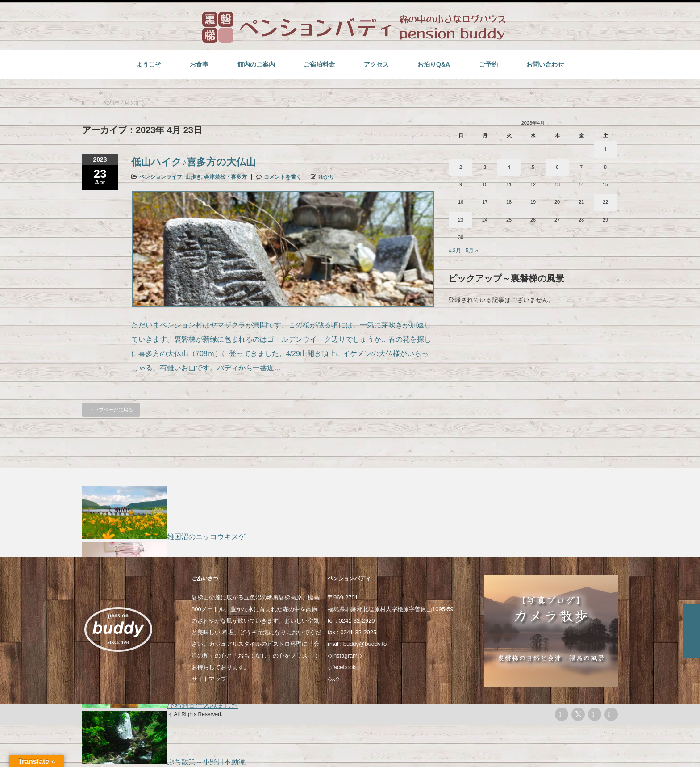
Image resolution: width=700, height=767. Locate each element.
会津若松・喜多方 (225, 177)
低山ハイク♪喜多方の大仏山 (194, 162)
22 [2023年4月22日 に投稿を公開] (605, 202)
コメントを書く (283, 177)
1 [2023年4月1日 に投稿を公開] (605, 149)
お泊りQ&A (434, 64)
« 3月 (455, 251)
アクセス (376, 64)
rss (562, 714)
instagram (345, 656)
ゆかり (326, 177)
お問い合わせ (545, 64)
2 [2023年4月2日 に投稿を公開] (461, 167)
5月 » (472, 251)
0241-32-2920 (357, 621)
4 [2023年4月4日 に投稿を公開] (509, 167)
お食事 (199, 64)
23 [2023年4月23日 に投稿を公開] (461, 220)
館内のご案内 (256, 64)
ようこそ (149, 64)
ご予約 (488, 64)
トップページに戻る (111, 410)
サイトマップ (209, 679)
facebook (344, 667)
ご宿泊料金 (319, 64)
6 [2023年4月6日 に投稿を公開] (557, 167)
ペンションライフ (161, 177)
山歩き (193, 177)
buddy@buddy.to (365, 644)
